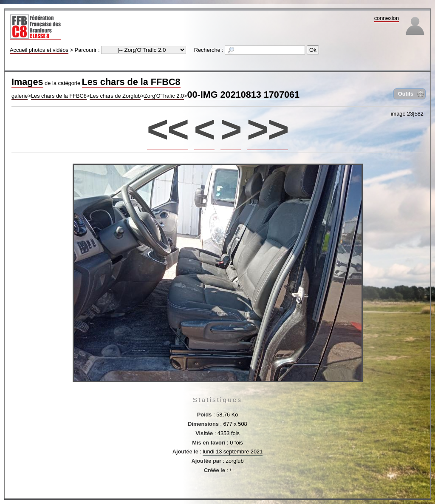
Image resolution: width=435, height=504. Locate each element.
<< (168, 129)
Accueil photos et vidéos (39, 50)
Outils (406, 94)
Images (27, 82)
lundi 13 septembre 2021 (233, 452)
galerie (20, 96)
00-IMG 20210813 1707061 (243, 95)
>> (267, 129)
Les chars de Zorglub (115, 96)
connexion (387, 18)
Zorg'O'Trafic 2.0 (164, 96)
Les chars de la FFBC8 (131, 82)
